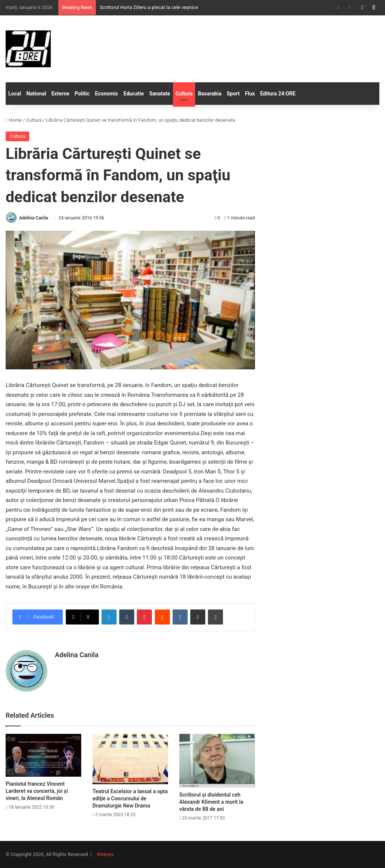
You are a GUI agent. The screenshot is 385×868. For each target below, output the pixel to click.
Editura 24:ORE (278, 94)
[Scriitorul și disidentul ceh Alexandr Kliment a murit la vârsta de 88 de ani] (217, 761)
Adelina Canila (34, 218)
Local (15, 94)
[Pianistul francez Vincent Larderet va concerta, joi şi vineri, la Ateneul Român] (43, 755)
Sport (233, 94)
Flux (250, 94)
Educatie (133, 94)
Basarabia (210, 94)
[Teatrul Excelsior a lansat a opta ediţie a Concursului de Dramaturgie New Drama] (130, 759)
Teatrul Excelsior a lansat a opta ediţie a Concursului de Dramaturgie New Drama (130, 798)
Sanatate (160, 94)
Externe (61, 94)
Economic (107, 94)
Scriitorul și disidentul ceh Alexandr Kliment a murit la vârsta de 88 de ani (211, 802)
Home (14, 120)
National (36, 94)
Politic (82, 94)
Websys (105, 854)
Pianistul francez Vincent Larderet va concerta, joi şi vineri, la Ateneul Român (37, 791)
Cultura (184, 94)
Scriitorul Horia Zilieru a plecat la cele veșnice (149, 7)
